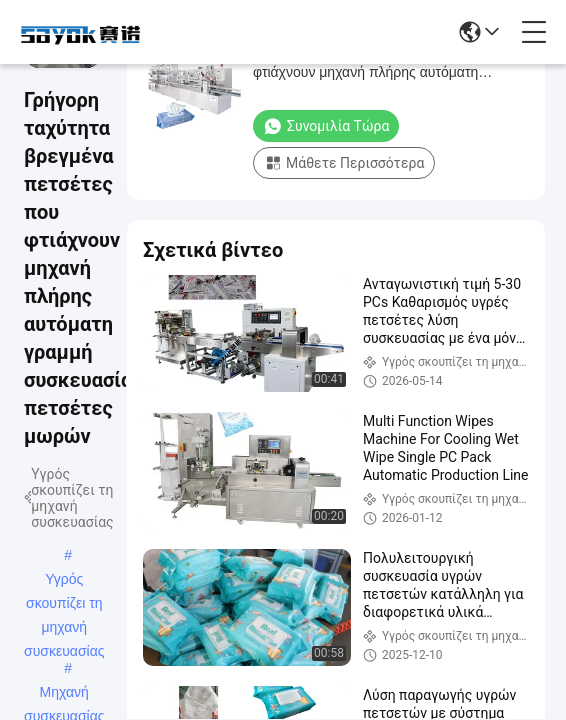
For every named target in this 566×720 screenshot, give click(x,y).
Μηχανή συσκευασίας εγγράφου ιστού (64, 694)
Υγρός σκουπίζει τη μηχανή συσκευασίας (64, 581)
